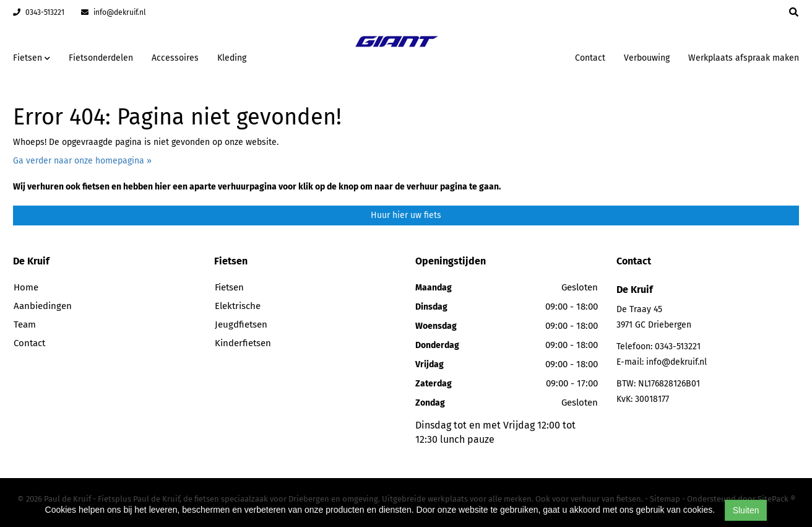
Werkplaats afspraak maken (744, 58)
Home (26, 287)
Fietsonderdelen (101, 58)
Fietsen (229, 287)
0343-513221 (39, 12)
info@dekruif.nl (114, 12)
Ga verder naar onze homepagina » (82, 161)
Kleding (232, 58)
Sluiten (746, 510)
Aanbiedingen (43, 306)
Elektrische (238, 306)
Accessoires (175, 58)
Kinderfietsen (243, 343)
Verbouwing (647, 58)
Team (25, 324)
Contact (590, 58)
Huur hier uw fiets (406, 215)
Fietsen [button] (32, 58)
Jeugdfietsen (241, 324)
